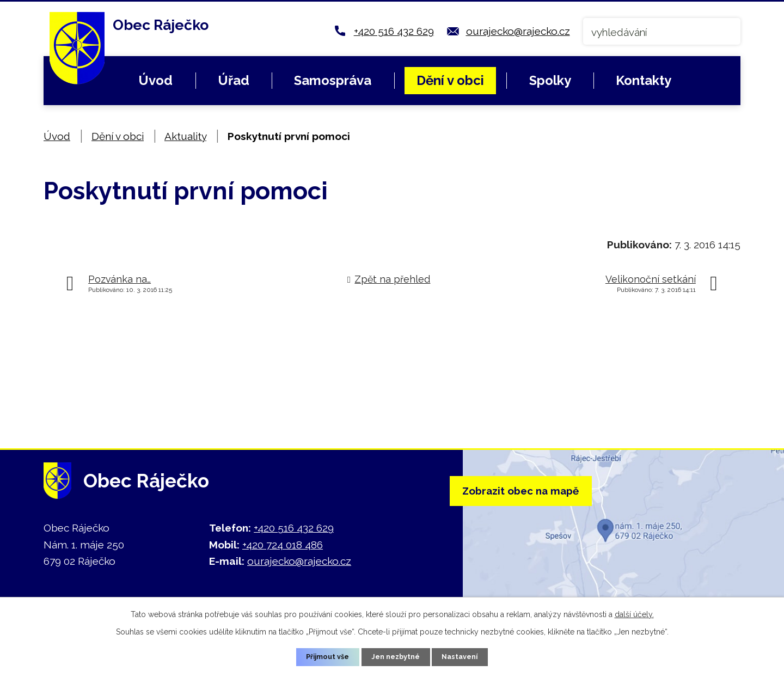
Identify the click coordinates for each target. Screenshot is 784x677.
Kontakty (644, 80)
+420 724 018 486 (283, 545)
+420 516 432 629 (394, 31)
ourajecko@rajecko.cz (518, 31)
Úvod (155, 80)
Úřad (234, 80)
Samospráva (333, 80)
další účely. (634, 612)
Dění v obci (450, 80)
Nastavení (466, 656)
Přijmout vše (323, 656)
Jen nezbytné (396, 656)
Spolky (550, 80)
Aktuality (185, 136)
